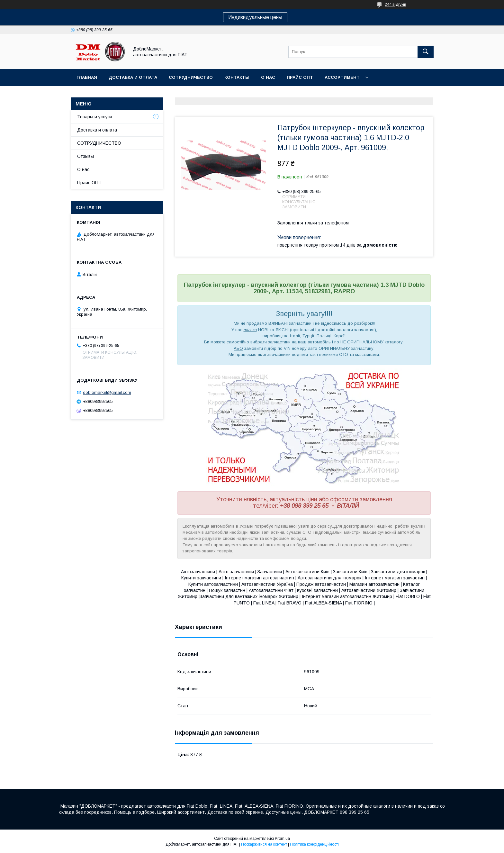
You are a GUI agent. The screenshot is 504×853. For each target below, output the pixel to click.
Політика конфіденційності (314, 844)
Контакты (237, 77)
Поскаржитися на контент (264, 844)
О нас (268, 77)
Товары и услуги (94, 117)
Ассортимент (342, 77)
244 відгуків (396, 5)
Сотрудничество (191, 77)
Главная (87, 77)
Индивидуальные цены (255, 17)
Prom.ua (282, 839)
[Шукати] (426, 52)
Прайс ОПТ (300, 77)
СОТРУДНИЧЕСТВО (99, 143)
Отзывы (85, 156)
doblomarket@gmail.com (107, 392)
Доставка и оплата (133, 77)
